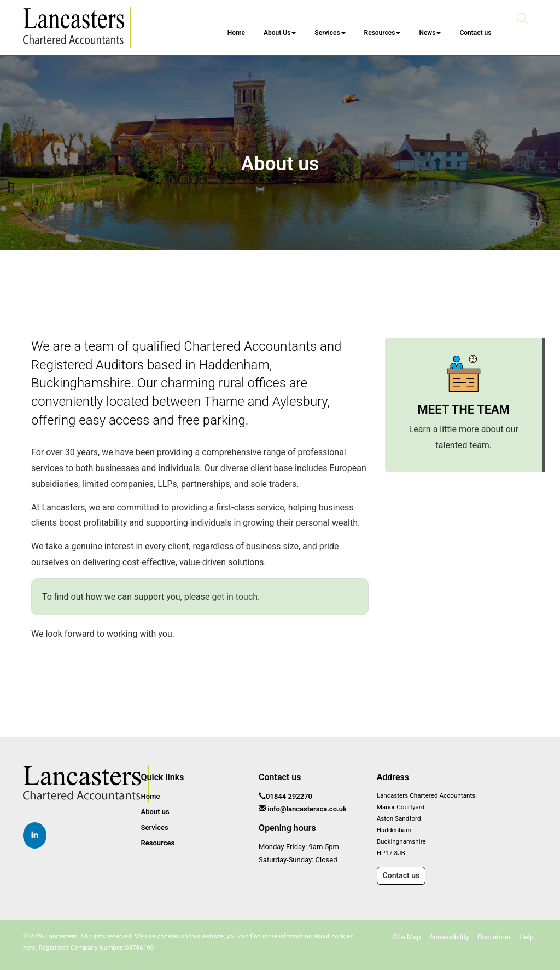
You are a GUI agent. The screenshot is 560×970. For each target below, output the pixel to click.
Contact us (475, 33)
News (430, 33)
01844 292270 (289, 796)
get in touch (235, 597)
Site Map (407, 937)
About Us (280, 33)
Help (526, 937)
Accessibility (449, 937)
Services (330, 33)
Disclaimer (494, 937)
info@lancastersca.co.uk (307, 809)
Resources (382, 33)
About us (155, 812)
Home (236, 33)
